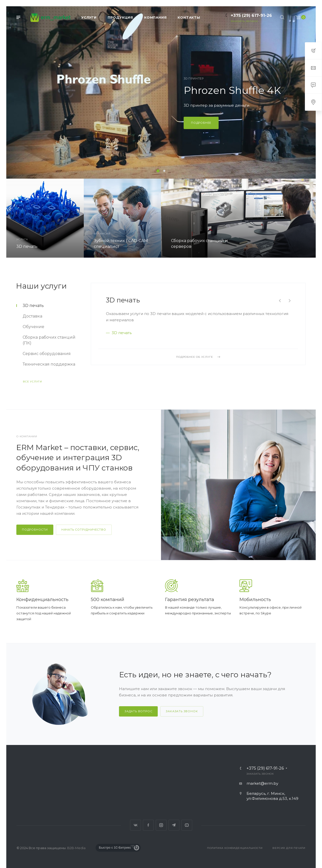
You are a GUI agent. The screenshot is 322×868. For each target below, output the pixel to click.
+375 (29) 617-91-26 (251, 15)
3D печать (123, 300)
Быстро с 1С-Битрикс (115, 848)
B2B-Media (76, 848)
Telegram (174, 825)
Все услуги (32, 382)
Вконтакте (135, 825)
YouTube (187, 825)
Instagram (161, 825)
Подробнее (201, 123)
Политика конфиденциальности (235, 848)
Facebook (148, 825)
